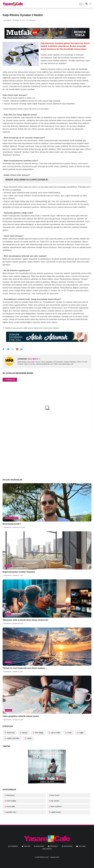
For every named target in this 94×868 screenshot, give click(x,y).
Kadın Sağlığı (11, 801)
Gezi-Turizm (55, 795)
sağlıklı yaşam (56, 812)
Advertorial (11, 733)
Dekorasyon (11, 795)
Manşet (8, 566)
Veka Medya (47, 849)
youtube (82, 846)
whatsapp (40, 846)
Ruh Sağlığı (39, 733)
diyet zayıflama (56, 806)
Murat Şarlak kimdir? (12, 524)
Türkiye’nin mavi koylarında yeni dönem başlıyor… (25, 668)
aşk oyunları (55, 801)
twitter (27, 846)
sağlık (81, 733)
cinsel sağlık (11, 806)
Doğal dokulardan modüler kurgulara (19, 572)
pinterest (54, 846)
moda (69, 733)
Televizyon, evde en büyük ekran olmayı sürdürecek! (25, 620)
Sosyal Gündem (12, 518)
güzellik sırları (11, 812)
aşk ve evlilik (55, 733)
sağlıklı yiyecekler (13, 738)
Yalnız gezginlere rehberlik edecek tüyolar (21, 716)
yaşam (8, 614)
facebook (14, 846)
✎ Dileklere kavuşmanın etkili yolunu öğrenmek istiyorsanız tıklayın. (31, 328)
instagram (68, 846)
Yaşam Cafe (55, 857)
